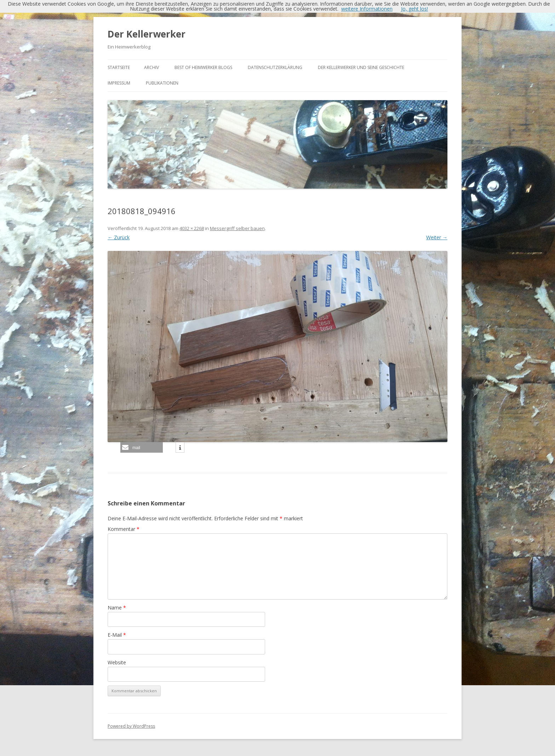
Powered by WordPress (131, 726)
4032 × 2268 (192, 228)
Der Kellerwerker (147, 34)
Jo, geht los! (414, 9)
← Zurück (119, 237)
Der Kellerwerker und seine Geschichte (361, 67)
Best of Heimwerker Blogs (203, 67)
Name (117, 608)
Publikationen (162, 83)
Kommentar (124, 529)
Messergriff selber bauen (237, 228)
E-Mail (117, 635)
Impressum (119, 83)
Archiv (151, 67)
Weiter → (437, 237)
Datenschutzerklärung (275, 67)
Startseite (119, 67)
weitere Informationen (367, 9)
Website (117, 662)
